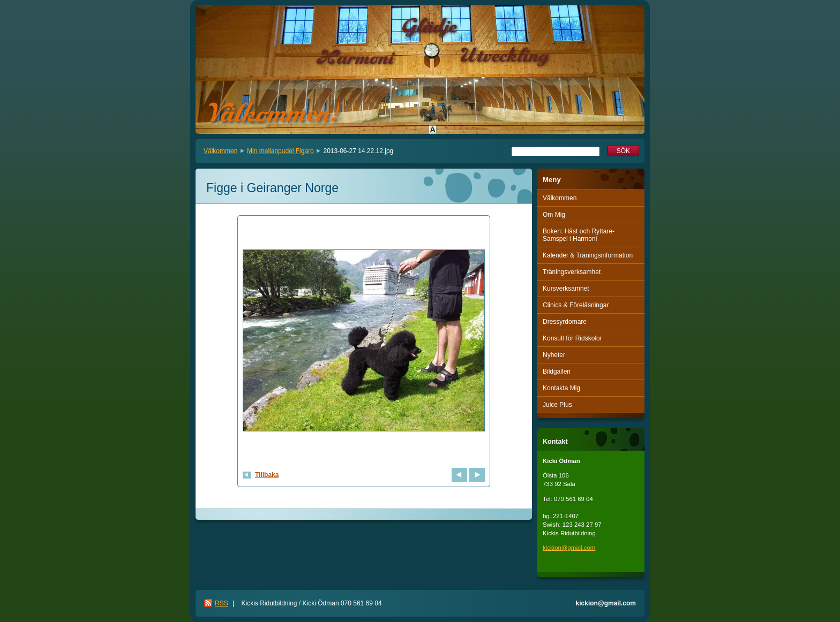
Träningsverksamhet (572, 272)
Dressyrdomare (565, 322)
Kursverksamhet (566, 289)
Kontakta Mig (561, 388)
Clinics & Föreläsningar (576, 305)
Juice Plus (557, 405)
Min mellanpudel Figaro (280, 151)
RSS (222, 603)
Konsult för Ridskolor (572, 338)
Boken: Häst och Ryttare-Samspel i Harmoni (579, 235)
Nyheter (554, 355)
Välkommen (220, 151)
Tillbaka (267, 475)
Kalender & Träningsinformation (588, 255)
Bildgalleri (557, 371)
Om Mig (554, 215)
